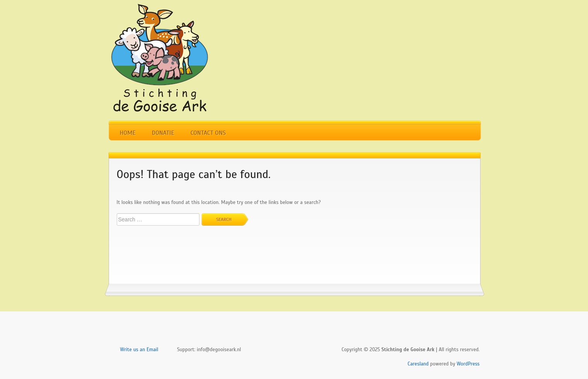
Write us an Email (139, 350)
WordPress (468, 364)
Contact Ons (208, 133)
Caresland (418, 364)
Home (128, 133)
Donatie (163, 133)
